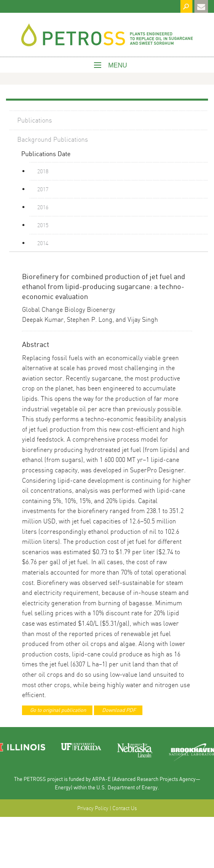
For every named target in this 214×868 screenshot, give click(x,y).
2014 (43, 243)
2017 (43, 189)
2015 (43, 225)
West (107, 37)
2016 (43, 207)
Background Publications (53, 139)
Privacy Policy (93, 808)
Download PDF (119, 710)
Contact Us (125, 808)
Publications (35, 120)
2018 (43, 171)
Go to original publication (58, 710)
